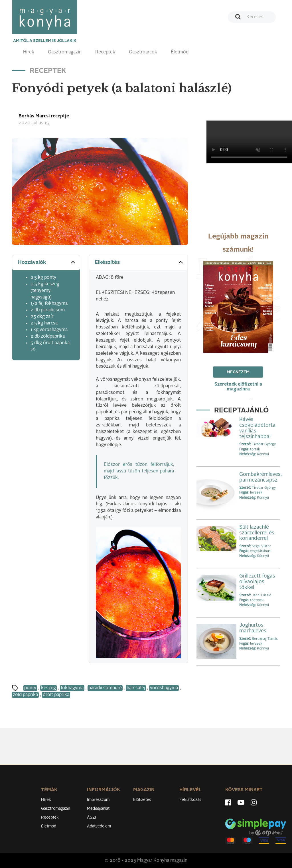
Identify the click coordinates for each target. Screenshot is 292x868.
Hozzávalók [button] (47, 262)
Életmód (180, 52)
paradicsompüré (105, 688)
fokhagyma (72, 688)
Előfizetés (142, 800)
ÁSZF (92, 817)
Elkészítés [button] (139, 262)
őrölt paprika (56, 695)
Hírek (29, 52)
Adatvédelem (99, 826)
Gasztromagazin (65, 52)
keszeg (48, 688)
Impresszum (98, 800)
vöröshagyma (164, 688)
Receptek (105, 52)
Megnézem (238, 372)
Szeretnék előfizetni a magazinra (238, 387)
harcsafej (136, 688)
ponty (30, 688)
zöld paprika (25, 695)
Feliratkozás (190, 800)
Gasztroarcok (143, 52)
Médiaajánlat (98, 809)
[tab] (46, 263)
